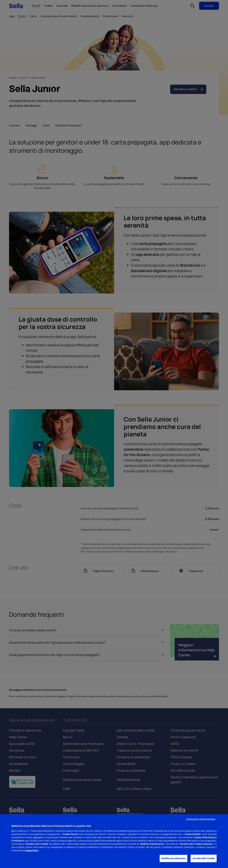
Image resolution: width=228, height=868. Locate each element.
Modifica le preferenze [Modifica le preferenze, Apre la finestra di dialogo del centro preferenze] (173, 859)
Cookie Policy (32, 850)
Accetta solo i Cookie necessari (201, 819)
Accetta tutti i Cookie (204, 859)
